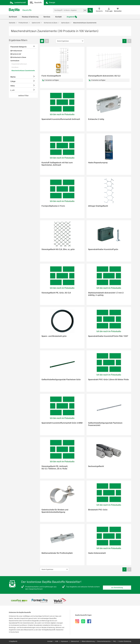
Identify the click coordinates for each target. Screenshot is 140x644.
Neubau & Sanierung (30, 17)
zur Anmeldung (117, 588)
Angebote (71, 17)
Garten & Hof (16, 54)
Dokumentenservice (104, 641)
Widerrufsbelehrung (88, 641)
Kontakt (58, 17)
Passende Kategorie (18, 47)
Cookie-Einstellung (125, 641)
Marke (13, 77)
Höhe (13, 86)
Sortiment (13, 17)
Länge (13, 81)
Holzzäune (15, 67)
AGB (57, 641)
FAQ (114, 641)
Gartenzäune (15, 61)
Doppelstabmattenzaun (19, 64)
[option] (19, 601)
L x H (12, 90)
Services (47, 17)
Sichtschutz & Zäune (18, 57)
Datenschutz (75, 641)
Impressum (64, 641)
